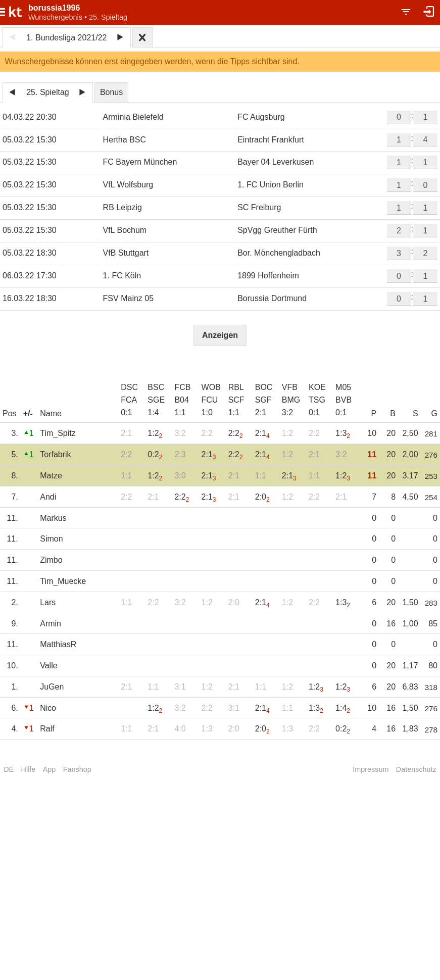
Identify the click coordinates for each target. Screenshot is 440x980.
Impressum (371, 769)
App (50, 769)
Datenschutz (416, 769)
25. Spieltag (48, 92)
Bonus (111, 92)
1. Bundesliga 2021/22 (66, 38)
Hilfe (29, 769)
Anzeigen (220, 335)
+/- (28, 413)
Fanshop (77, 769)
